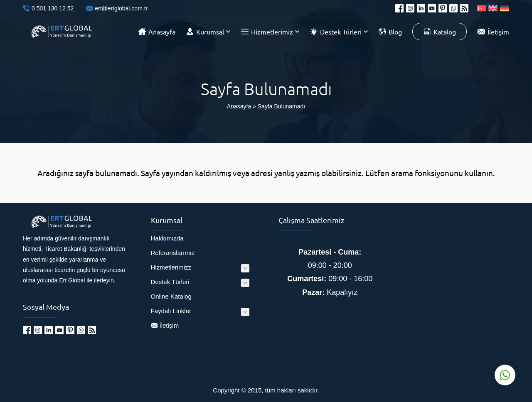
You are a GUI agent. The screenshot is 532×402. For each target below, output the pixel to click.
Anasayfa (239, 106)
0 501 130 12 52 (53, 8)
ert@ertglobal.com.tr (121, 8)
